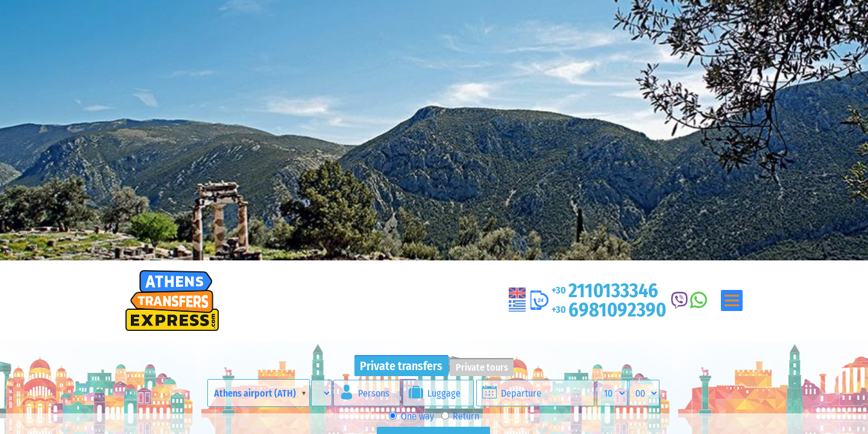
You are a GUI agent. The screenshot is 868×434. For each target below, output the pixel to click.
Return (460, 416)
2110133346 (605, 291)
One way (411, 416)
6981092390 (609, 310)
